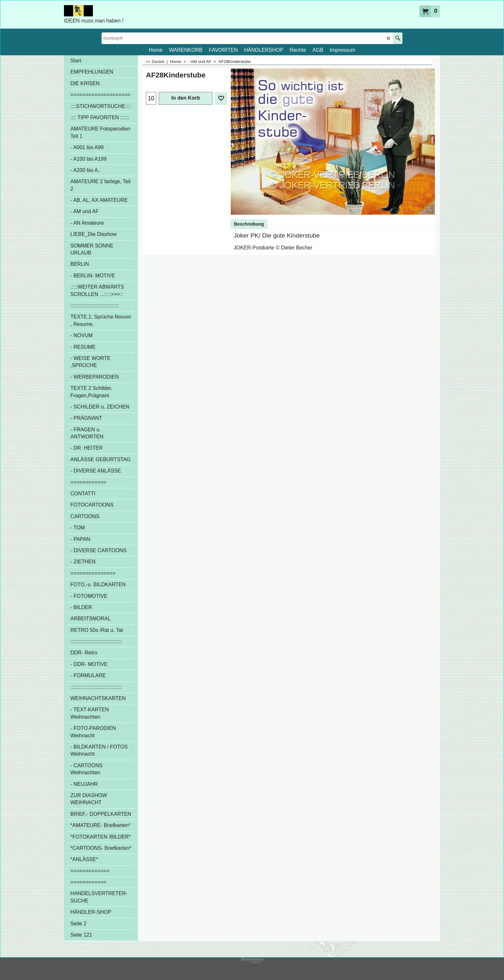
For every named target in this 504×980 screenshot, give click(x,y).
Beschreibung (249, 224)
